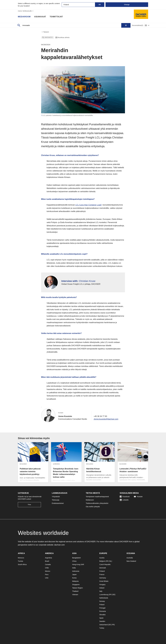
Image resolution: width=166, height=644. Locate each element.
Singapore (76, 585)
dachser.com (60, 545)
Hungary (102, 585)
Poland (102, 605)
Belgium (102, 561)
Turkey (102, 628)
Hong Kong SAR (78, 564)
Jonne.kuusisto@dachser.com (106, 419)
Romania (103, 611)
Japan (74, 574)
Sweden (102, 621)
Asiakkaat (40, 17)
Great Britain (104, 581)
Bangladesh (76, 558)
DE (114, 595)
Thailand (75, 591)
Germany (103, 578)
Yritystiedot (56, 497)
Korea (74, 578)
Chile (47, 568)
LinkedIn (124, 500)
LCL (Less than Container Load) (88, 205)
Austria (102, 558)
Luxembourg (104, 595)
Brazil (47, 561)
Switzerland (104, 625)
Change (127, 5)
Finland (102, 571)
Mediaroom (24, 17)
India (74, 568)
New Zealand (131, 561)
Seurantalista (137, 25)
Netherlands (104, 598)
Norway (102, 601)
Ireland (102, 588)
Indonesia (76, 571)
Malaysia (75, 581)
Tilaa (29, 505)
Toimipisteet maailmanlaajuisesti (97, 497)
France (102, 574)
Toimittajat (56, 17)
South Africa (22, 564)
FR (107, 561)
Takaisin (45, 32)
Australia (130, 558)
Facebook (125, 497)
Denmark (103, 568)
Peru (47, 574)
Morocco (21, 558)
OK (100, 5)
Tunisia (20, 561)
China (74, 561)
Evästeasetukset (58, 503)
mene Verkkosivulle (26, 11)
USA (47, 578)
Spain (101, 618)
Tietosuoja (56, 500)
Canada (48, 564)
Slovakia (102, 615)
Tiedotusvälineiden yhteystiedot (97, 503)
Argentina (49, 558)
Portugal (102, 608)
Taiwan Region (77, 588)
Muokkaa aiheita (62, 37)
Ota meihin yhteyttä (93, 507)
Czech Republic (105, 564)
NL (110, 561)
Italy (101, 591)
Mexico (48, 571)
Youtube (138, 497)
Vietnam (75, 595)
